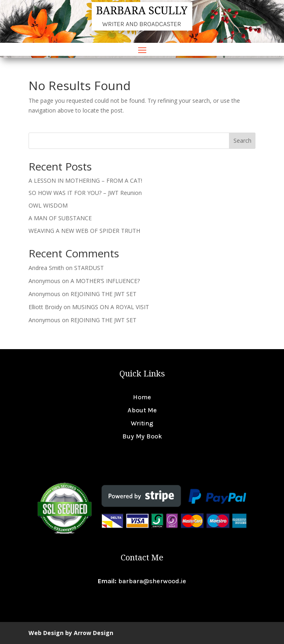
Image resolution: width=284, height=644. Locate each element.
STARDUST (89, 268)
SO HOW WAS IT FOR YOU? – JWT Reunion (85, 193)
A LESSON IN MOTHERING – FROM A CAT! (85, 180)
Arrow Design (94, 633)
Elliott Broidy (45, 307)
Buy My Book (142, 436)
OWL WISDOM (48, 205)
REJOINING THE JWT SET (103, 294)
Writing (142, 423)
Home (142, 397)
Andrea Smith (46, 268)
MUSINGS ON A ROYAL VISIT (111, 307)
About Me (142, 410)
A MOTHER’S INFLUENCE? (105, 281)
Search (242, 141)
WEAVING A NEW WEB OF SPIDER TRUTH (84, 231)
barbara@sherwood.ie (152, 581)
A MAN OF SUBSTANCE (60, 218)
